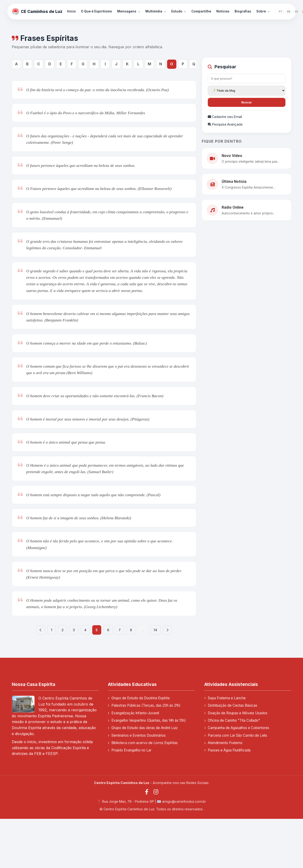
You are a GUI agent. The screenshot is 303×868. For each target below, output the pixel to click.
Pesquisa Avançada (225, 124)
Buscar (246, 102)
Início (71, 11)
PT (281, 12)
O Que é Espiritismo (96, 11)
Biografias (243, 11)
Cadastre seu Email (225, 117)
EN (289, 12)
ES (296, 12)
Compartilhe (201, 11)
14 (155, 630)
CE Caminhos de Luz (37, 12)
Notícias (223, 11)
